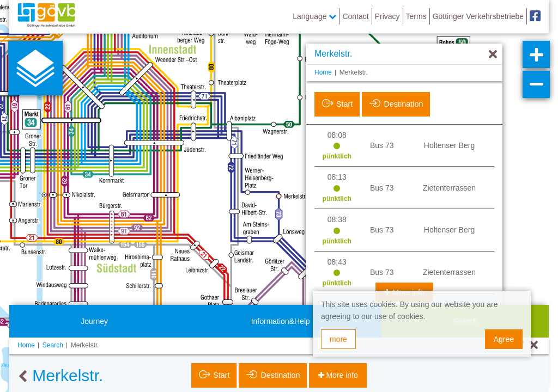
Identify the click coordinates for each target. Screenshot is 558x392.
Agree (504, 339)
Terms (416, 16)
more (338, 339)
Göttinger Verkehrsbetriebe (478, 16)
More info (341, 375)
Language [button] (314, 16)
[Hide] (493, 55)
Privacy (387, 16)
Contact (355, 16)
